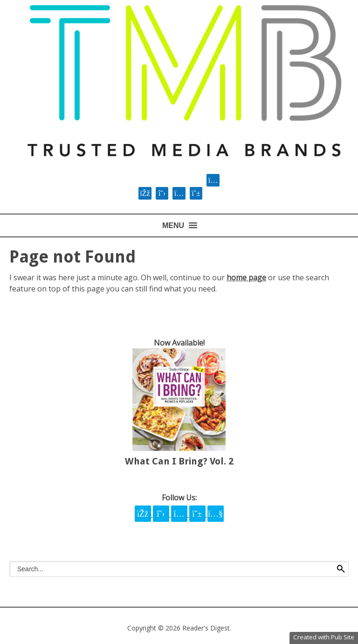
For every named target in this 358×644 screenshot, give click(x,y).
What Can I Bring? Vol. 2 (179, 461)
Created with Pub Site (324, 637)
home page (246, 277)
